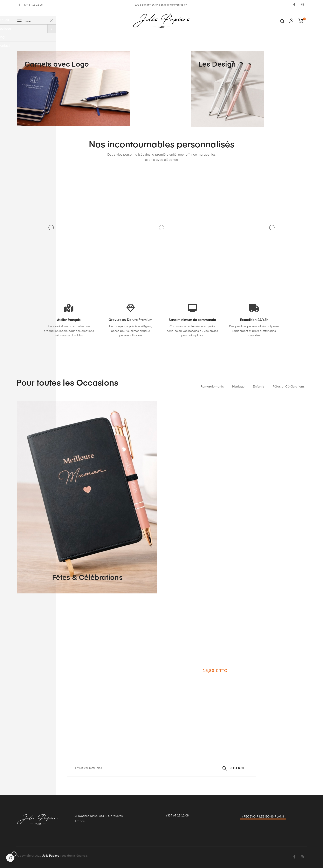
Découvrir (221, 690)
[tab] (212, 387)
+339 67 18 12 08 (177, 816)
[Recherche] (161, 768)
